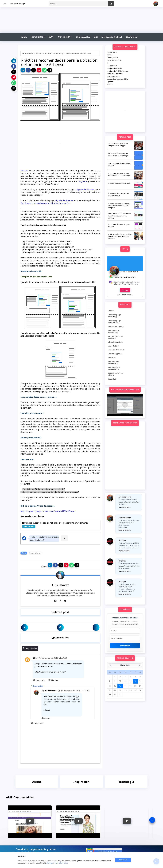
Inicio (24, 37)
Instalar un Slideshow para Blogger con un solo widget (118, 155)
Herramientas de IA (114, 60)
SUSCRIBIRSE (29, 526)
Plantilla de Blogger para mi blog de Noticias (118, 194)
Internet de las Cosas (115, 74)
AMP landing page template (115, 316)
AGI (96, 37)
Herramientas (38, 37)
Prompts (110, 84)
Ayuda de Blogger (18, 4)
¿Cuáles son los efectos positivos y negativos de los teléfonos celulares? (120, 236)
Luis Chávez (60, 585)
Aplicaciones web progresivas (114, 368)
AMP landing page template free (115, 322)
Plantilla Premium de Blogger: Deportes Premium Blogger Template (119, 205)
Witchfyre (122, 540)
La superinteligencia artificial (118, 79)
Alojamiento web (114, 342)
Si (64, 538)
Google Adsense (35, 553)
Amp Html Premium (115, 350)
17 (120, 686)
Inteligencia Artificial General (118, 71)
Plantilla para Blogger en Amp (119, 183)
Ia (108, 63)
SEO (51, 37)
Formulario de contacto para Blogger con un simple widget (119, 174)
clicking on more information (57, 863)
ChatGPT (110, 55)
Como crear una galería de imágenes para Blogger (118, 145)
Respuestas (38, 686)
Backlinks (112, 379)
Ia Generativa (112, 66)
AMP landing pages (115, 326)
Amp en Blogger (114, 354)
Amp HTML (112, 346)
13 (135, 681)
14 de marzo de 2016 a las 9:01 (53, 658)
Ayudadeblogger (49, 691)
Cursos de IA (65, 37)
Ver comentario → (125, 508)
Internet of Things (114, 76)
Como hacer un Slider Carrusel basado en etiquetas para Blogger (119, 216)
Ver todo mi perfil (125, 295)
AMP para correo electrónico (114, 331)
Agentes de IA (112, 52)
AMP (110, 311)
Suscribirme (125, 646)
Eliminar (55, 680)
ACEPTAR (123, 860)
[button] (14, 61)
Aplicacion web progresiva (114, 362)
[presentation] (152, 820)
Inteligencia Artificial (112, 37)
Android (111, 357)
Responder (40, 680)
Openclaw (111, 82)
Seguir (125, 290)
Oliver (35, 658)
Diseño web (131, 37)
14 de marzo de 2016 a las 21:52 (75, 691)
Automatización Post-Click (116, 374)
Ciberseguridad (83, 37)
